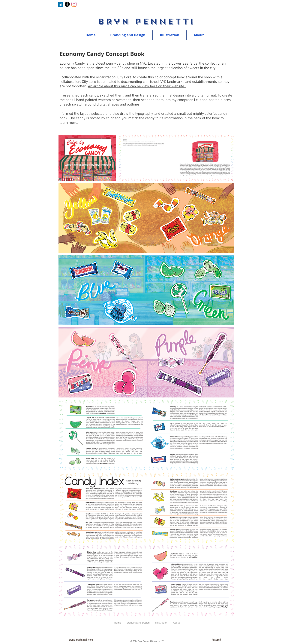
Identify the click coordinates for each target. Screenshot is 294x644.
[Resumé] (216, 640)
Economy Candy (72, 64)
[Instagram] (74, 4)
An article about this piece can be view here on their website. (137, 86)
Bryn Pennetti (146, 21)
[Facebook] (67, 4)
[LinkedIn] (60, 4)
